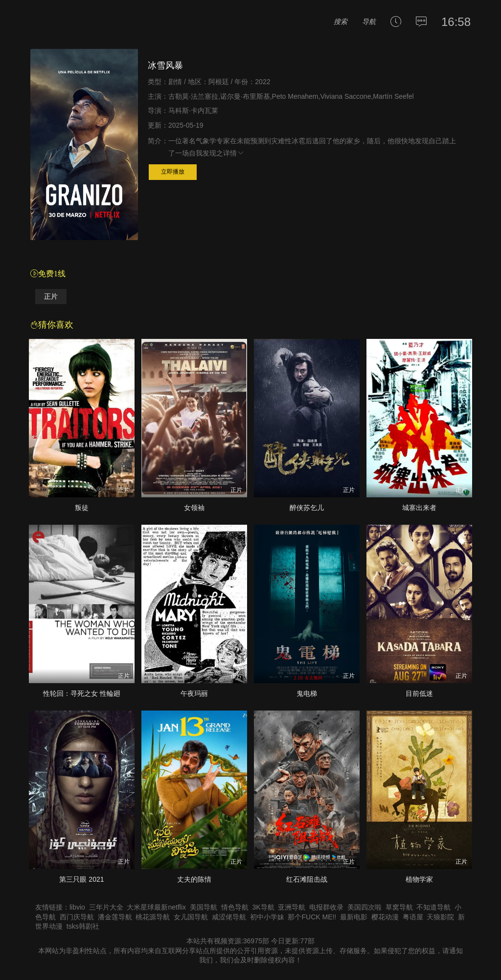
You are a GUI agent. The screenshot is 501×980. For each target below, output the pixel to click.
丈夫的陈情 (194, 879)
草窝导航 (399, 907)
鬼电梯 (307, 693)
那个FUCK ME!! (312, 917)
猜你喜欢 (52, 325)
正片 (51, 297)
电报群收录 (326, 907)
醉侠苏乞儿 (307, 508)
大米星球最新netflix (156, 907)
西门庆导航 (77, 917)
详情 (234, 153)
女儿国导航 (191, 917)
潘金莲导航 (115, 917)
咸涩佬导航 (229, 917)
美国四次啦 (364, 907)
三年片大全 (106, 907)
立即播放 (173, 172)
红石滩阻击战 (307, 879)
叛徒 (82, 508)
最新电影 (354, 917)
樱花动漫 (385, 917)
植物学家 (419, 879)
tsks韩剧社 (83, 926)
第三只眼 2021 (81, 879)
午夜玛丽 (194, 693)
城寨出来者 (419, 508)
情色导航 (235, 907)
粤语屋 (413, 917)
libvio (77, 907)
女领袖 (194, 508)
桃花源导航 (153, 917)
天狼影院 (440, 917)
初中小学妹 (267, 917)
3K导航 (263, 907)
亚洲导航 (292, 907)
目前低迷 (419, 693)
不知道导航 (433, 907)
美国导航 (204, 907)
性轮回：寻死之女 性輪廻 (82, 693)
